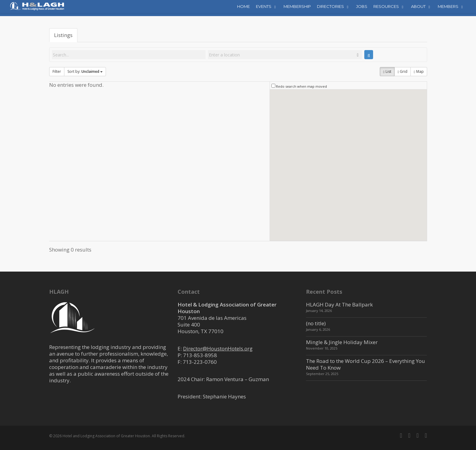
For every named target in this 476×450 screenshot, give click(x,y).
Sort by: (85, 71)
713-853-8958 (200, 355)
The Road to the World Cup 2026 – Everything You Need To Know (365, 364)
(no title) (316, 323)
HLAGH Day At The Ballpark (339, 305)
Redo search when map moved (301, 86)
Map (419, 71)
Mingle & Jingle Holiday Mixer (342, 342)
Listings (63, 35)
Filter (57, 71)
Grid (403, 71)
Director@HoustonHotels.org (218, 348)
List (387, 71)
